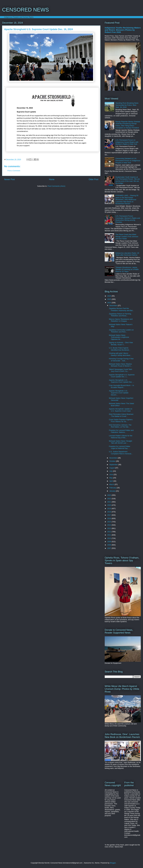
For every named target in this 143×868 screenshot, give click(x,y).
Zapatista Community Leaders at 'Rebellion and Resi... (121, 331)
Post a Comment (14, 171)
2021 (109, 502)
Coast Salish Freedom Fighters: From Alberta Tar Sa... (121, 421)
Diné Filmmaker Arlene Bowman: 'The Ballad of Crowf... (121, 415)
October (113, 461)
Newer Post (9, 179)
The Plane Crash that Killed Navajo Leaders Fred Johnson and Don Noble (127, 236)
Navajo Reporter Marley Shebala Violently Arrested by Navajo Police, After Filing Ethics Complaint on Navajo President (128, 125)
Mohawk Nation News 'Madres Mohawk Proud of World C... (120, 365)
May (111, 478)
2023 (109, 495)
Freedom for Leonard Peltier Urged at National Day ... (120, 447)
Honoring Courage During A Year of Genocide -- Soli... (121, 360)
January (113, 491)
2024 (109, 303)
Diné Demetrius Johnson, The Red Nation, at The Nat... (120, 426)
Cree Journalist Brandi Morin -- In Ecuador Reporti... (121, 386)
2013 (109, 528)
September (114, 465)
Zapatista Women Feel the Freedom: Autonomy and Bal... (121, 309)
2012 (109, 532)
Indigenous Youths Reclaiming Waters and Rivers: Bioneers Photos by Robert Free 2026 (123, 30)
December (114, 305)
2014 (109, 525)
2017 (109, 515)
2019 (109, 508)
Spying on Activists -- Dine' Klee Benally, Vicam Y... (121, 344)
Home (52, 179)
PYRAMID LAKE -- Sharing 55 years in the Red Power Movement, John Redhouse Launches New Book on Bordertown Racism (127, 200)
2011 (109, 535)
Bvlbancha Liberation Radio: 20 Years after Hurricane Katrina (127, 254)
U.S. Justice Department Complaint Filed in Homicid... (121, 453)
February (113, 488)
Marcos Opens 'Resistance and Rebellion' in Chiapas (121, 320)
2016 (109, 518)
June (111, 474)
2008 (109, 545)
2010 (109, 538)
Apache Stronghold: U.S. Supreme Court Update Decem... (119, 393)
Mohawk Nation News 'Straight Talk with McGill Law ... (120, 442)
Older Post (93, 179)
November (114, 458)
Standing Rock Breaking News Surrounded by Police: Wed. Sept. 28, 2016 (127, 105)
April (111, 481)
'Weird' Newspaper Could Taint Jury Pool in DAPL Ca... (120, 370)
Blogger (113, 863)
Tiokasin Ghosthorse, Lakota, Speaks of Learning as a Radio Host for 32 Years (127, 269)
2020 (109, 505)
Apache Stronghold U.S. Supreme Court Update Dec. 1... (122, 376)
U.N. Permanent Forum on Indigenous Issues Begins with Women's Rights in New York (127, 142)
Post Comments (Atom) (56, 186)
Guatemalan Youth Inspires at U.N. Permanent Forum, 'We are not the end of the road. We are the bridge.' (128, 180)
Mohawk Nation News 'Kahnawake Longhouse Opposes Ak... (119, 337)
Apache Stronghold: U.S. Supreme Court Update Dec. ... (121, 381)
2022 (109, 499)
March (112, 484)
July (111, 471)
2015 (109, 522)
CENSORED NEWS (25, 10)
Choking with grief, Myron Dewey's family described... (120, 354)
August (112, 468)
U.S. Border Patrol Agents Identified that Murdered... (120, 349)
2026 (109, 296)
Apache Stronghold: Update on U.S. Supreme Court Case (121, 410)
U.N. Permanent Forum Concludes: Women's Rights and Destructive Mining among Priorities (128, 219)
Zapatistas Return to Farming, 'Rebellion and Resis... (120, 315)
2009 (109, 542)
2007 (109, 548)
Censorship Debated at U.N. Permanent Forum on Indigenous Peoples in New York (128, 160)
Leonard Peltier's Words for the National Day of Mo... (121, 437)
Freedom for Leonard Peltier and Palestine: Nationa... (121, 431)
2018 (109, 512)
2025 (109, 299)
